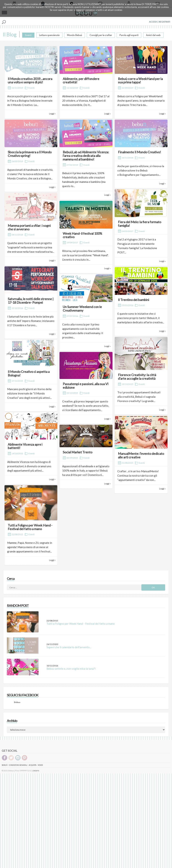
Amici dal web (153, 35)
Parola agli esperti (129, 35)
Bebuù (5, 765)
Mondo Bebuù (75, 35)
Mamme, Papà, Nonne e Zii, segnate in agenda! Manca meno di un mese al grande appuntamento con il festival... (30, 547)
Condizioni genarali (18, 765)
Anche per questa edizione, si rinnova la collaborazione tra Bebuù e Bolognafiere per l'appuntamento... (141, 170)
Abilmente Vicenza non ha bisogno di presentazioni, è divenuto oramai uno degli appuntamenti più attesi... (29, 466)
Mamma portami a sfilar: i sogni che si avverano (29, 227)
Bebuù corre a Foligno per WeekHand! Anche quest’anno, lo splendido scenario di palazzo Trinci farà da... (141, 101)
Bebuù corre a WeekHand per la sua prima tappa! (140, 81)
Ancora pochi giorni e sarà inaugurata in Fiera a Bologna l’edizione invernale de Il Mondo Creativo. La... (30, 101)
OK (95, 13)
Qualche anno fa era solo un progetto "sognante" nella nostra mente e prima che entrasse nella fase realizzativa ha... (31, 247)
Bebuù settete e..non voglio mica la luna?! (71, 669)
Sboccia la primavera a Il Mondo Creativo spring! (30, 154)
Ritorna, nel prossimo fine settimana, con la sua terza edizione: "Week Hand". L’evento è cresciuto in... (85, 255)
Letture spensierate (49, 35)
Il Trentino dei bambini (134, 300)
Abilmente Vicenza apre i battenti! (25, 446)
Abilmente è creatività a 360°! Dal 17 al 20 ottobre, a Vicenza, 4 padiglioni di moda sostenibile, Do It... (86, 101)
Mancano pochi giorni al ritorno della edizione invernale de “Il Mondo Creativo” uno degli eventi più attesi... (29, 393)
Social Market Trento (78, 452)
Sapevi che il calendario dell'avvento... (69, 647)
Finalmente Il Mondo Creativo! (139, 152)
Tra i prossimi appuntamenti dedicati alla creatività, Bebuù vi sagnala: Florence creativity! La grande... (139, 397)
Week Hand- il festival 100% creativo (82, 235)
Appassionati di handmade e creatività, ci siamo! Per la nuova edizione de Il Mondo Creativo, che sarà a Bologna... (30, 174)
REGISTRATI (165, 22)
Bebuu (17, 702)
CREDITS (36, 771)
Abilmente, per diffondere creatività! (81, 81)
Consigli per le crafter (101, 35)
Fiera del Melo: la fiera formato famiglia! (140, 224)
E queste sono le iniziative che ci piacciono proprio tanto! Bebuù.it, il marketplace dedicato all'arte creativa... (141, 318)
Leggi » (52, 114)
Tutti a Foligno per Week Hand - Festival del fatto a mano (30, 527)
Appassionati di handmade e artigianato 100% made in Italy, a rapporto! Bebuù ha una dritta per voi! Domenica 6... (86, 470)
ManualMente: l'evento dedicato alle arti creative (141, 455)
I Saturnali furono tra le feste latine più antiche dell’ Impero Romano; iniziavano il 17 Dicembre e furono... (31, 321)
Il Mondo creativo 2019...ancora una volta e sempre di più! (30, 81)
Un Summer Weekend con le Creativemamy (82, 309)
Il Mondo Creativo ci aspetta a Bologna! (29, 373)
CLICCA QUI (83, 13)
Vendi (40, 765)
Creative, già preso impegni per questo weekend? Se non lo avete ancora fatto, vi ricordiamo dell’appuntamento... (86, 406)
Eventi (28, 35)
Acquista (33, 765)
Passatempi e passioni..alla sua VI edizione (86, 386)
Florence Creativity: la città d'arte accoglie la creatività (137, 377)
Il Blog (10, 34)
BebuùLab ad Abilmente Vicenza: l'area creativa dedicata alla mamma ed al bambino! (86, 156)
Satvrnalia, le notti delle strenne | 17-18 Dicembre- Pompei (31, 301)
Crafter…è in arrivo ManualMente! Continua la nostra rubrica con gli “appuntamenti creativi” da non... (138, 476)
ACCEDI (153, 22)
